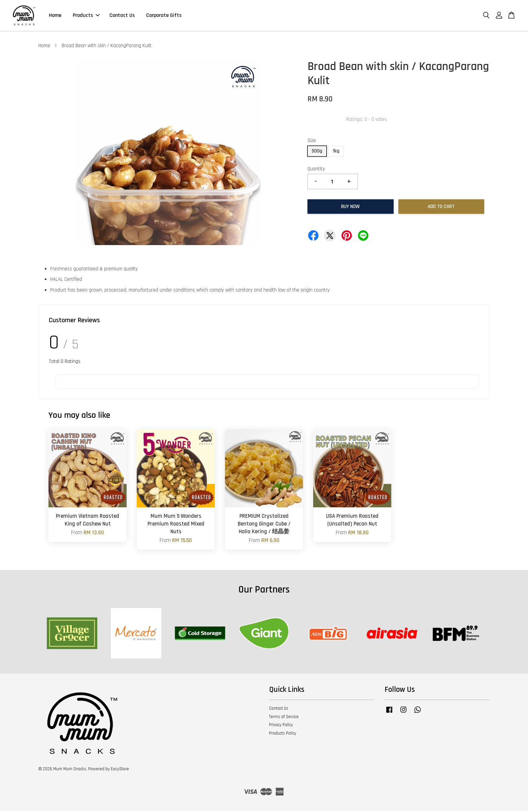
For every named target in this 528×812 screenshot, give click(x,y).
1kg (336, 152)
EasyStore (120, 770)
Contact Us (122, 16)
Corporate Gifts (164, 16)
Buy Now (350, 208)
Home (55, 16)
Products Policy (283, 734)
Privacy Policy (281, 726)
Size (312, 142)
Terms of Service (284, 718)
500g (317, 152)
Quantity (316, 170)
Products (86, 16)
